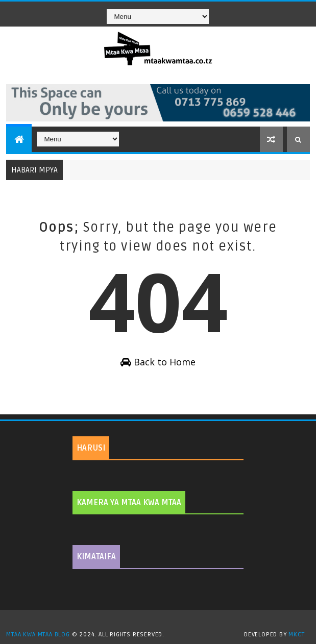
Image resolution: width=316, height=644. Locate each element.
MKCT (296, 635)
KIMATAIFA (96, 557)
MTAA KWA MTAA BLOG (38, 635)
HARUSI (91, 448)
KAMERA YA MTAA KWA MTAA (129, 503)
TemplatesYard (162, 622)
